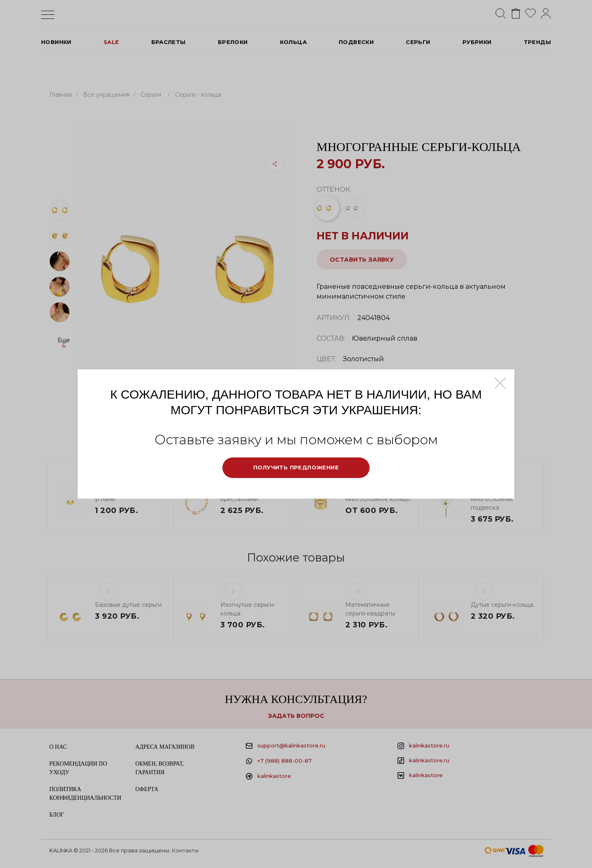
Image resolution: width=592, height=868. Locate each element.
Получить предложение (296, 467)
